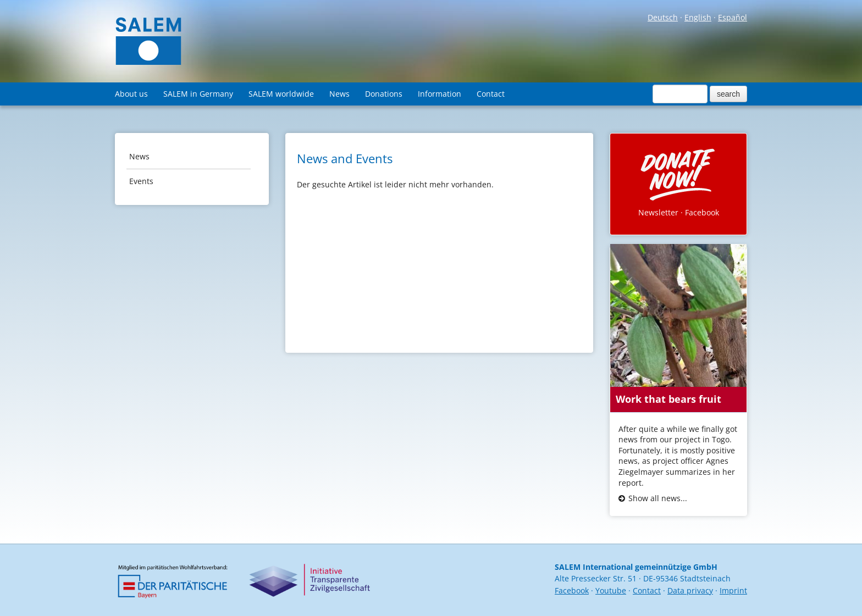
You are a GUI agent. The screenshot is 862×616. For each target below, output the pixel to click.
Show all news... (658, 498)
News (339, 94)
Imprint (733, 590)
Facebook (702, 212)
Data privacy (690, 590)
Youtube (611, 590)
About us (131, 94)
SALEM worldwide (281, 94)
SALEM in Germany (198, 94)
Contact (491, 94)
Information (440, 94)
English (698, 17)
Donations (384, 94)
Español (733, 17)
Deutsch (663, 17)
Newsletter (658, 212)
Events (141, 181)
